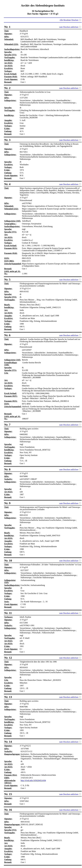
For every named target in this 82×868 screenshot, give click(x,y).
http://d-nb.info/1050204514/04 (33, 780)
